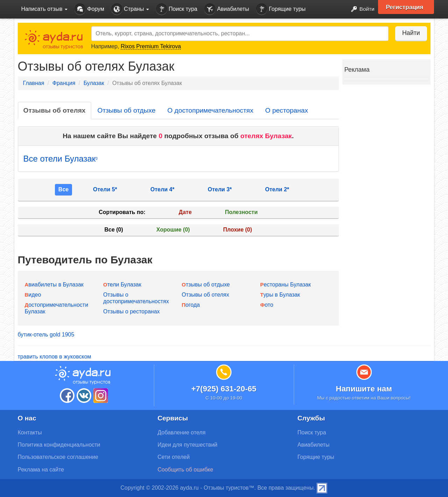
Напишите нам (364, 389)
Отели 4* (162, 189)
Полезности (241, 212)
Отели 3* (220, 189)
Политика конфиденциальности (59, 445)
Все (63, 189)
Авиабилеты (227, 9)
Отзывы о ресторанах (131, 311)
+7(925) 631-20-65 (224, 389)
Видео (33, 295)
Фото (267, 305)
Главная (34, 83)
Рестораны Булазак (286, 285)
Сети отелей (174, 457)
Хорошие (173, 230)
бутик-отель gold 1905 (46, 335)
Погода (191, 305)
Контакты (30, 432)
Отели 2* (277, 189)
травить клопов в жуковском (55, 357)
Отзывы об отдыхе (127, 110)
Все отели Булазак (61, 159)
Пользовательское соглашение (58, 457)
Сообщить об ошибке (186, 470)
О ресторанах (287, 110)
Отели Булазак (122, 285)
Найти (409, 33)
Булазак (94, 83)
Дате (185, 212)
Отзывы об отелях (55, 110)
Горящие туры (281, 9)
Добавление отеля (182, 432)
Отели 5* (105, 189)
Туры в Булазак (280, 295)
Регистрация (407, 7)
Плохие (237, 230)
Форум (89, 9)
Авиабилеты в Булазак (54, 285)
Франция (64, 83)
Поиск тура (177, 9)
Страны (130, 9)
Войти (360, 9)
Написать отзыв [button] (44, 9)
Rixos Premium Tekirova (151, 46)
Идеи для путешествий (188, 445)
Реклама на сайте (41, 470)
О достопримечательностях (211, 110)
